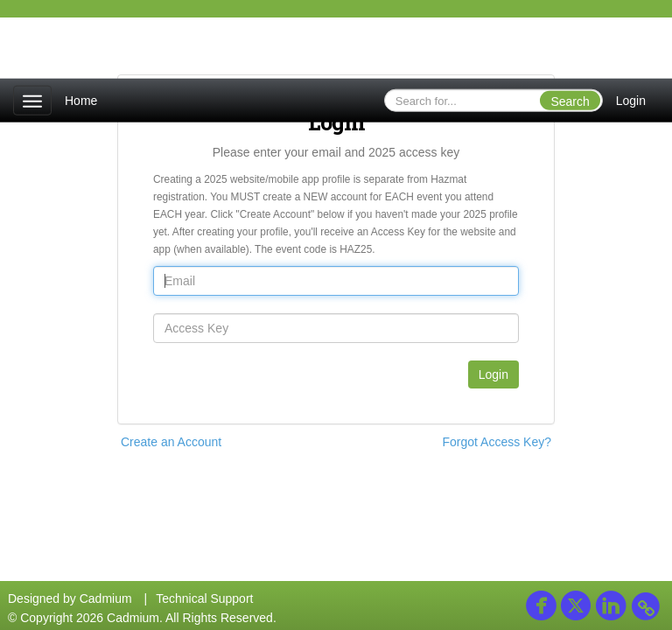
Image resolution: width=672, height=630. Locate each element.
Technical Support (204, 598)
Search (570, 101)
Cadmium (106, 598)
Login (631, 101)
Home (81, 101)
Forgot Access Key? (497, 442)
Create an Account (171, 442)
